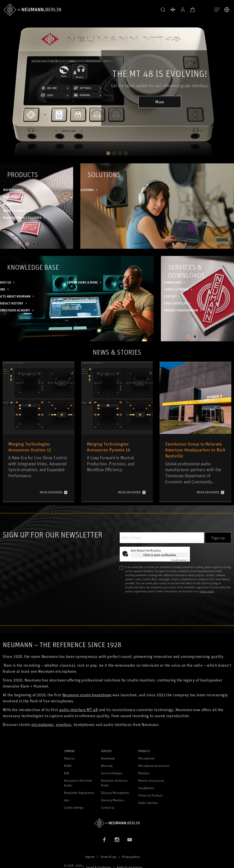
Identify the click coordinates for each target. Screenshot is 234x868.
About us (69, 758)
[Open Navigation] (217, 10)
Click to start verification (160, 555)
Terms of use (108, 857)
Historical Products (151, 795)
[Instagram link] (117, 840)
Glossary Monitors (112, 800)
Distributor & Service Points (114, 783)
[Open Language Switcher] (227, 10)
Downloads (108, 758)
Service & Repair (112, 773)
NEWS (68, 766)
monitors (64, 724)
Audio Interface (148, 803)
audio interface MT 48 (79, 710)
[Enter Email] (162, 538)
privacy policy (207, 591)
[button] (163, 10)
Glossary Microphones (115, 793)
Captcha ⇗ (180, 560)
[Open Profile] (183, 10)
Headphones (146, 788)
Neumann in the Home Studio (78, 783)
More (160, 102)
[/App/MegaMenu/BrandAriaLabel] (32, 10)
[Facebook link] (104, 840)
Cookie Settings (74, 807)
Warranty (107, 766)
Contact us (108, 807)
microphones (43, 724)
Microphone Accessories (154, 766)
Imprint (90, 857)
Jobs (67, 800)
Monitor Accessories (151, 780)
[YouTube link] (130, 840)
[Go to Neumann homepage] (117, 823)
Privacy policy (131, 857)
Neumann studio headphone (87, 695)
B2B (66, 773)
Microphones (147, 758)
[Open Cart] (193, 10)
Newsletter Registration (79, 793)
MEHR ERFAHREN (51, 492)
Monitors (144, 773)
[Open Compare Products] (173, 10)
